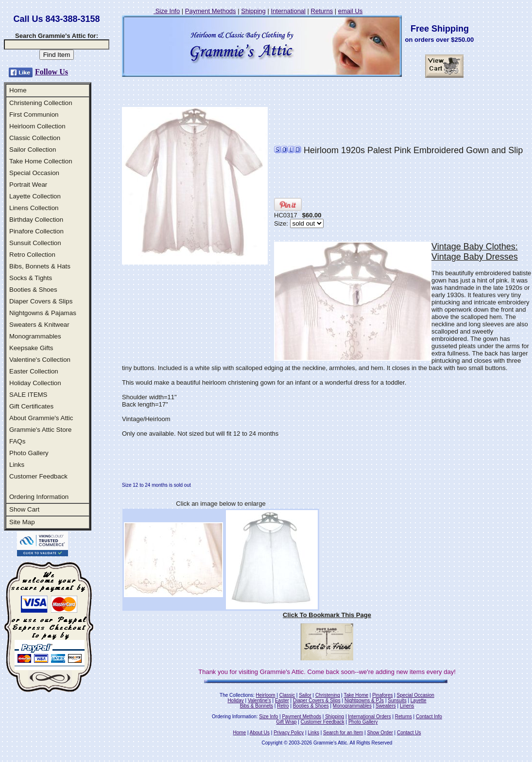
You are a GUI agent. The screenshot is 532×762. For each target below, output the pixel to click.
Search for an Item (343, 733)
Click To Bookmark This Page (327, 615)
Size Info (167, 11)
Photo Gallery (29, 453)
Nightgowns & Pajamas (43, 313)
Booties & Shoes (33, 290)
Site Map (22, 522)
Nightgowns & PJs (364, 700)
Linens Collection (34, 208)
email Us (351, 11)
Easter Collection (34, 371)
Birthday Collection (36, 220)
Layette (419, 700)
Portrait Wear (28, 185)
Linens (407, 706)
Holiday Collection (35, 383)
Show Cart (24, 509)
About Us (260, 733)
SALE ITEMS (28, 395)
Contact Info (429, 717)
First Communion (34, 115)
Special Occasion (34, 173)
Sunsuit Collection (35, 243)
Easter (282, 700)
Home (18, 90)
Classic (287, 695)
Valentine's (259, 700)
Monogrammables (35, 336)
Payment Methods (211, 11)
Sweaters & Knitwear (39, 325)
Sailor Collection (33, 150)
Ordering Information (39, 497)
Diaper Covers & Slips (41, 301)
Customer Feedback (38, 476)
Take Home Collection (41, 161)
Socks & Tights (31, 278)
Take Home (356, 695)
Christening (328, 695)
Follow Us (51, 72)
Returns (322, 11)
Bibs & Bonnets (257, 706)
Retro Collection (32, 255)
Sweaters (386, 706)
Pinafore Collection (36, 231)
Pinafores (382, 695)
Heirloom (266, 695)
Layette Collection (35, 196)
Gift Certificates (31, 406)
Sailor (305, 695)
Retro (283, 706)
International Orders (369, 717)
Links (17, 465)
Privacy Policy (289, 733)
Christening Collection (41, 103)
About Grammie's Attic (41, 418)
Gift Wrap (287, 722)
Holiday (235, 700)
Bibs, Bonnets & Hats (40, 266)
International (288, 11)
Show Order (380, 733)
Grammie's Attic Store (40, 430)
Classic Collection (35, 138)
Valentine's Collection (40, 360)
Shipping (253, 11)
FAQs (17, 441)
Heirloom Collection (37, 126)
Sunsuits (397, 700)
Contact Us (409, 733)
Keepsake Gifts (31, 348)
